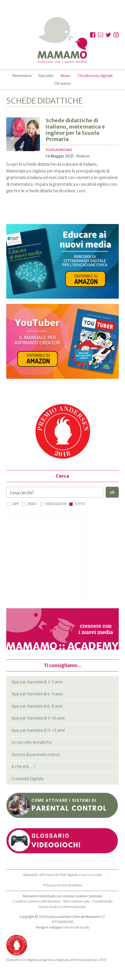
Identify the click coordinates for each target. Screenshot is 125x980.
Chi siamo (63, 84)
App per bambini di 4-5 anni (37, 694)
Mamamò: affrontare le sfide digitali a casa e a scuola (63, 875)
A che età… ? (23, 767)
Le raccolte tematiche (32, 742)
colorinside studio (76, 927)
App (16, 504)
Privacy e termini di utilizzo (63, 885)
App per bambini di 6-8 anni (37, 706)
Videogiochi (56, 504)
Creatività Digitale (28, 779)
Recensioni (22, 76)
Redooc (83, 156)
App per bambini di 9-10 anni (38, 718)
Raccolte (46, 76)
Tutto (80, 504)
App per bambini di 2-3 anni (37, 682)
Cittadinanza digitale (95, 76)
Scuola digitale (59, 150)
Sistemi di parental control (35, 755)
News (66, 76)
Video (32, 504)
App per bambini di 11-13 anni (38, 730)
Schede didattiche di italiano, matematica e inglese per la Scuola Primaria (75, 130)
